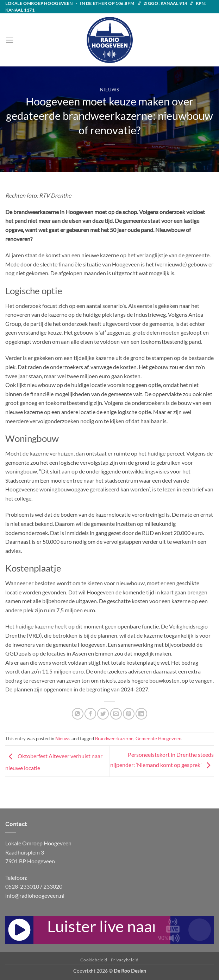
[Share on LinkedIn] (141, 714)
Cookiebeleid (94, 960)
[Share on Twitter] (103, 714)
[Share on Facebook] (90, 714)
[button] (10, 40)
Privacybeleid (125, 960)
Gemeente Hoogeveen (158, 739)
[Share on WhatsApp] (78, 714)
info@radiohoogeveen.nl (35, 895)
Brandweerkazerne (114, 739)
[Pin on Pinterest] (129, 714)
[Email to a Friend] (116, 714)
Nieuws (110, 90)
